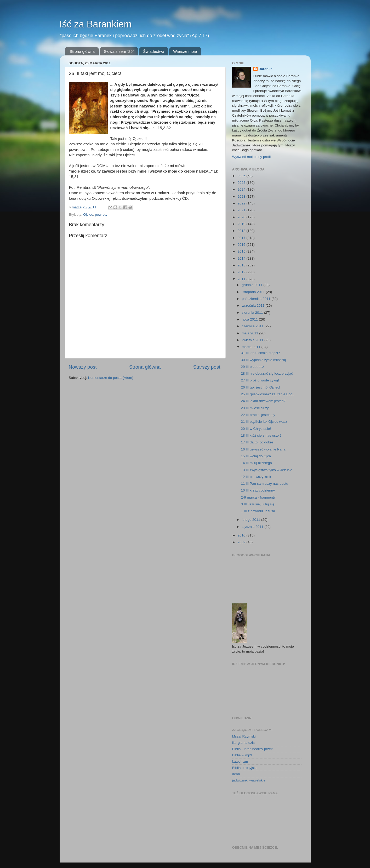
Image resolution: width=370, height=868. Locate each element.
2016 (242, 245)
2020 (242, 217)
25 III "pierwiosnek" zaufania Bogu (268, 394)
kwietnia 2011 (253, 340)
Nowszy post (83, 367)
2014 (242, 258)
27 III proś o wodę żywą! (260, 380)
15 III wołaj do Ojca (256, 456)
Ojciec (88, 215)
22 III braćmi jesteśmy (258, 415)
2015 (242, 251)
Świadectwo (153, 51)
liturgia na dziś (243, 743)
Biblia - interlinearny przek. (253, 749)
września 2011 (254, 305)
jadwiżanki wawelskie (249, 780)
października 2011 (257, 299)
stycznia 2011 (253, 527)
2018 (242, 231)
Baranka (266, 69)
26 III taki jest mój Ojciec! (260, 387)
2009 (242, 542)
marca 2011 (252, 347)
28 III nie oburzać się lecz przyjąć (267, 373)
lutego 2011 (252, 520)
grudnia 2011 (253, 285)
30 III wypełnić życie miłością (263, 360)
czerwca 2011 (253, 326)
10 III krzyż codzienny (258, 490)
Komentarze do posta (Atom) (111, 378)
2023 (242, 196)
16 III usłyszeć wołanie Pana (263, 449)
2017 (242, 238)
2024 (242, 189)
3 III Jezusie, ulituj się (258, 504)
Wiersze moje (185, 51)
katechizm (240, 761)
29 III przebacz (252, 367)
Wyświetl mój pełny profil (252, 157)
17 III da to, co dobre (257, 442)
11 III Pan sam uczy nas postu (264, 484)
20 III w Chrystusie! (256, 429)
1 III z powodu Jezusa (258, 511)
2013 (242, 265)
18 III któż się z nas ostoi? (261, 435)
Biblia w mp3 (242, 755)
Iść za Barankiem (96, 24)
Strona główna (82, 51)
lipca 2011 (250, 319)
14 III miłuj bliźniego (256, 463)
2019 (242, 224)
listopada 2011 (254, 292)
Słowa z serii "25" (119, 51)
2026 (242, 176)
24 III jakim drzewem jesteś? (263, 401)
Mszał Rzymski (244, 736)
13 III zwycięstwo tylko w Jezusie (267, 470)
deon (236, 774)
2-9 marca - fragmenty (258, 497)
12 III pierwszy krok (256, 477)
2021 (242, 210)
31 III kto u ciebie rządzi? (260, 353)
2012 (242, 272)
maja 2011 (251, 333)
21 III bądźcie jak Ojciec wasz (264, 422)
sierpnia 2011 (253, 313)
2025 (242, 183)
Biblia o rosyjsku (245, 768)
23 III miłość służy (255, 408)
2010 (242, 535)
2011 (242, 279)
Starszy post (207, 367)
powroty (101, 215)
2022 (242, 203)
